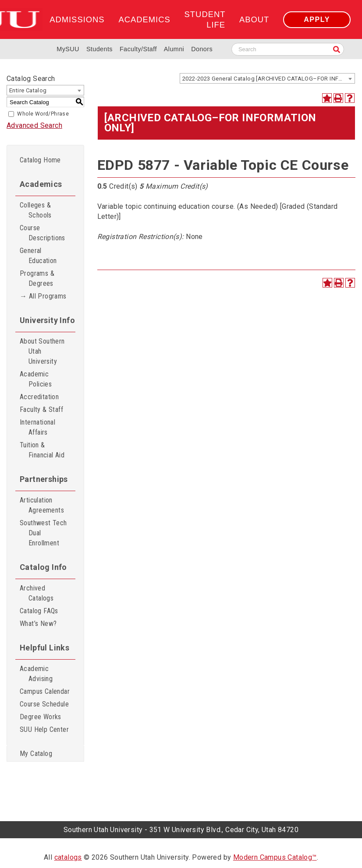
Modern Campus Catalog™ (275, 857)
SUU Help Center (44, 729)
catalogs (68, 857)
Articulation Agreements (42, 505)
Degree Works (41, 717)
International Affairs (37, 427)
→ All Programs (43, 296)
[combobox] (267, 78)
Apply (317, 19)
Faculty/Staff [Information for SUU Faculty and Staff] (138, 49)
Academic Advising (36, 674)
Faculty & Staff (41, 409)
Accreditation (39, 397)
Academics (144, 19)
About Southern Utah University (42, 351)
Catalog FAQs (39, 611)
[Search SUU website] (288, 49)
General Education (38, 256)
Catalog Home (40, 160)
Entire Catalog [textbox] (28, 90)
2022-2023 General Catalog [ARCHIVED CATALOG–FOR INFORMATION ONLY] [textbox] (268, 79)
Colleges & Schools (36, 210)
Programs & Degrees (37, 278)
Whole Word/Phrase (43, 114)
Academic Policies (36, 379)
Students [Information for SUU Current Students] (99, 49)
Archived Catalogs (37, 593)
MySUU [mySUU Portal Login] (68, 49)
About (254, 19)
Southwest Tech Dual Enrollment (43, 533)
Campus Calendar (45, 691)
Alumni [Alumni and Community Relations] (174, 49)
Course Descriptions (43, 233)
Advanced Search (34, 125)
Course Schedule (44, 704)
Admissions (77, 19)
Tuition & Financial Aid (42, 450)
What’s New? (38, 624)
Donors (202, 49)
